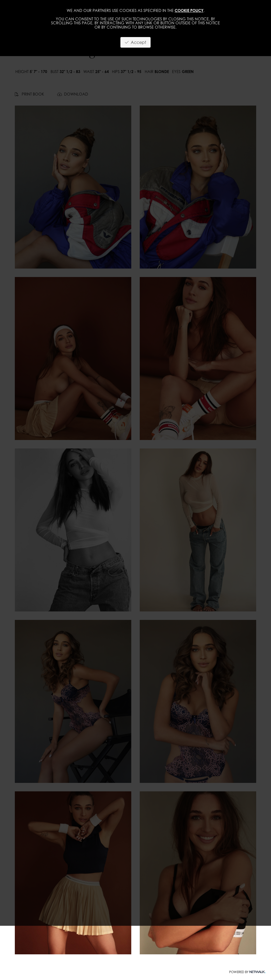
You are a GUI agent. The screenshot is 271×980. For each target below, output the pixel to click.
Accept (135, 42)
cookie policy (189, 10)
